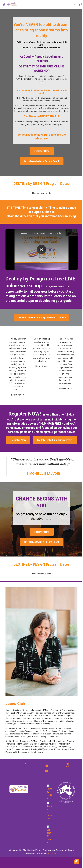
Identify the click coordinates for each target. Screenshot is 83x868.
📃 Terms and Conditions (49, 812)
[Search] (75, 4)
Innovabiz (53, 853)
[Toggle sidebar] (4, 4)
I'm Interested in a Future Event (42, 161)
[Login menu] (80, 4)
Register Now (42, 151)
